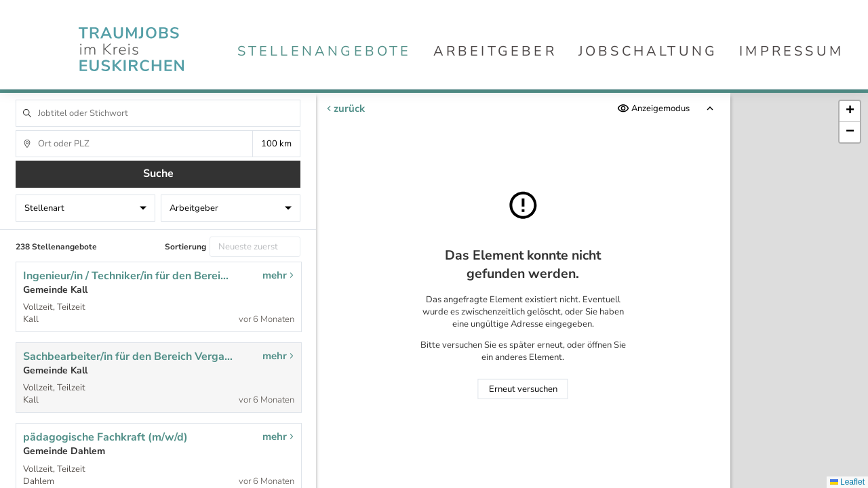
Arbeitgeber (495, 51)
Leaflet (847, 482)
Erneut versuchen (523, 389)
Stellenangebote (324, 51)
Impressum (791, 51)
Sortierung (185, 247)
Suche (158, 174)
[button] (850, 111)
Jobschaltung (648, 51)
